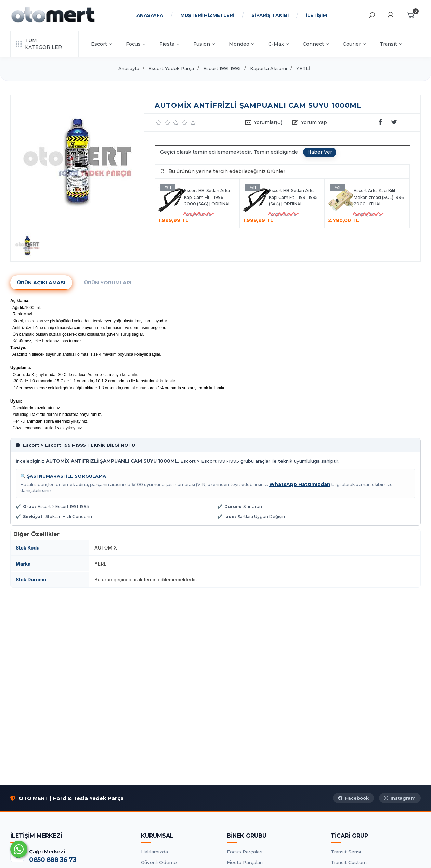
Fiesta (169, 44)
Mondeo (241, 44)
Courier (354, 44)
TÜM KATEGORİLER (39, 44)
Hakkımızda (154, 852)
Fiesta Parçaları (245, 862)
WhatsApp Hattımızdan (300, 484)
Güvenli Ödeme (159, 862)
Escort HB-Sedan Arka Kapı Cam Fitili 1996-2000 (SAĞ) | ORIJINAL (207, 197)
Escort (101, 44)
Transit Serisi (346, 852)
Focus (136, 44)
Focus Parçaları (245, 852)
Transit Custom (349, 862)
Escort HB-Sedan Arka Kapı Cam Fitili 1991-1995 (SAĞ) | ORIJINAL (293, 197)
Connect (316, 44)
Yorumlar (268, 122)
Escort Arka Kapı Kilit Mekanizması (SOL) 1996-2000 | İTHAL (380, 197)
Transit (391, 44)
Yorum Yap (314, 122)
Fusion (204, 44)
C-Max (278, 44)
